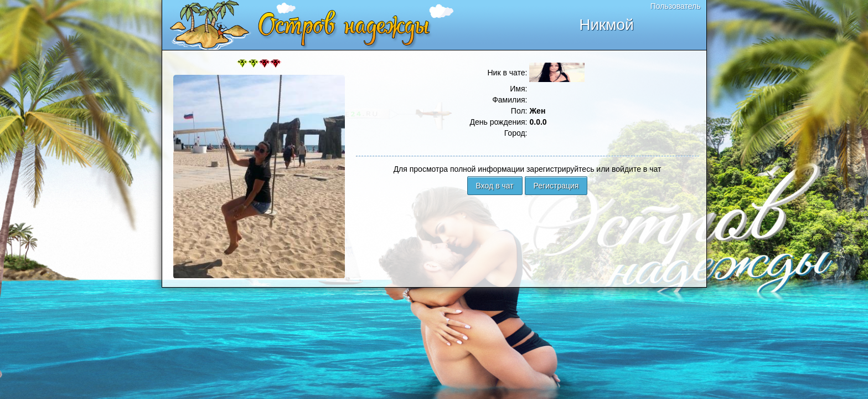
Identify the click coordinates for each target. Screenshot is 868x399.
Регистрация (556, 186)
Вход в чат (495, 186)
